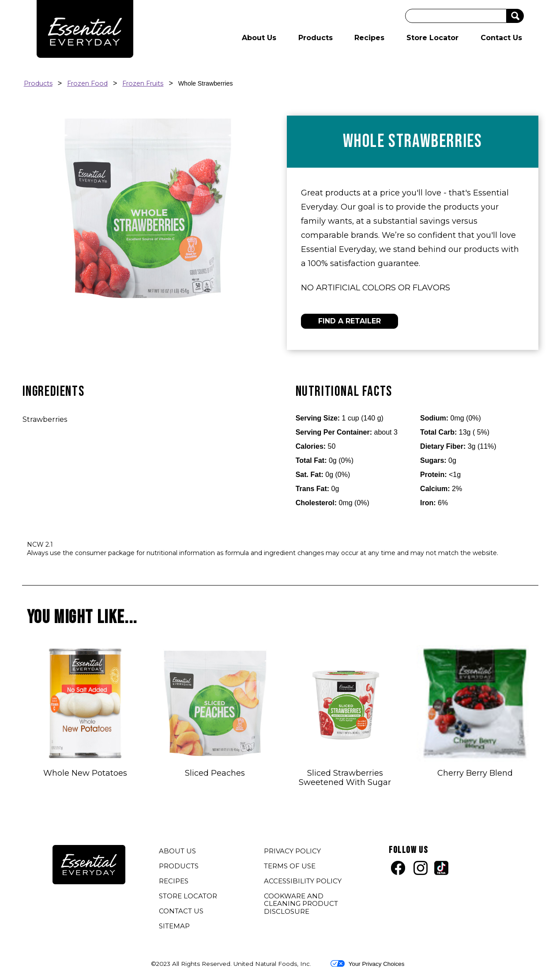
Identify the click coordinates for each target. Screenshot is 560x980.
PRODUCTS (179, 866)
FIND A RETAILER (350, 321)
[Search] (456, 16)
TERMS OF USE (291, 867)
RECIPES (174, 881)
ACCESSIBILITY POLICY (304, 882)
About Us (259, 38)
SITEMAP (174, 926)
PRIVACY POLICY (293, 852)
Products (316, 38)
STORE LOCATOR (188, 896)
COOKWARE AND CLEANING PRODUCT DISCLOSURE (301, 905)
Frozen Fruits (143, 83)
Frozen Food (87, 83)
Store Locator (432, 38)
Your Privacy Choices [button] (367, 964)
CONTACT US (181, 911)
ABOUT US (177, 851)
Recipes (369, 38)
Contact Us (501, 38)
